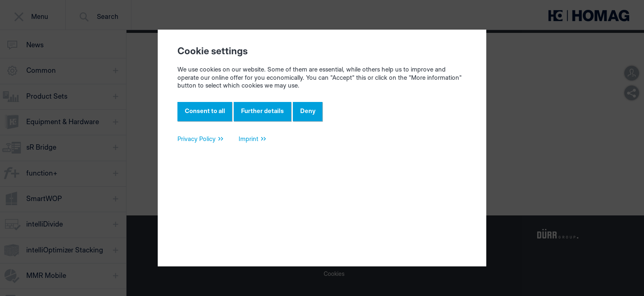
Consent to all (207, 113)
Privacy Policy (197, 142)
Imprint (248, 142)
